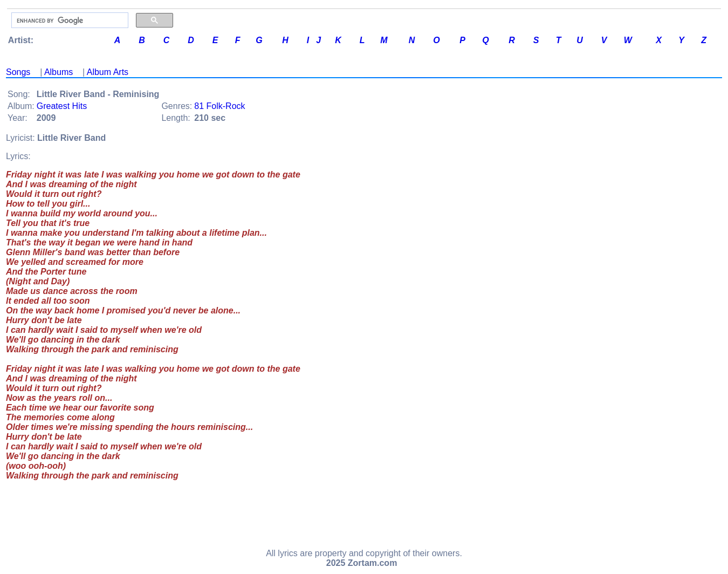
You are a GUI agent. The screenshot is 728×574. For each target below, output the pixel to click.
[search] (69, 20)
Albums (59, 72)
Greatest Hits (62, 106)
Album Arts (108, 72)
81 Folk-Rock (219, 106)
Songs (18, 72)
